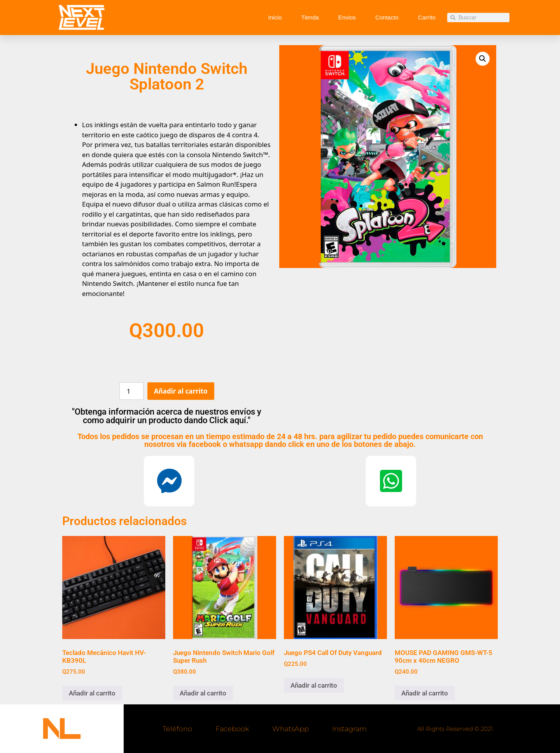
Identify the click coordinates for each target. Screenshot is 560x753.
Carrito (427, 17)
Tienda (310, 17)
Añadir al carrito (181, 391)
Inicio (275, 17)
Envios (347, 17)
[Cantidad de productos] (131, 391)
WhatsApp (290, 729)
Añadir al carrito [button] (92, 693)
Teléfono (177, 729)
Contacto (387, 17)
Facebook (232, 729)
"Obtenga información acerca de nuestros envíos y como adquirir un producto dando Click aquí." (167, 416)
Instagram (349, 729)
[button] (483, 59)
